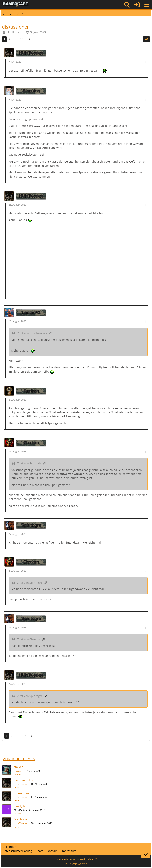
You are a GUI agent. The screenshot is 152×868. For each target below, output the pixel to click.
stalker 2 (19, 767)
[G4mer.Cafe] (15, 5)
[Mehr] (145, 62)
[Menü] (147, 5)
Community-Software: (76, 859)
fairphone (20, 819)
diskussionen (23, 793)
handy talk (21, 806)
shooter (18, 774)
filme (17, 788)
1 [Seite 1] (4, 39)
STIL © (76, 864)
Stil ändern (10, 847)
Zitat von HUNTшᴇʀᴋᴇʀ (32, 333)
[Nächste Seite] (29, 39)
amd (16, 801)
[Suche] (127, 5)
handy (17, 814)
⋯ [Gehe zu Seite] (15, 39)
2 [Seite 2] (9, 39)
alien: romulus (23, 780)
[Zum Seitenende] (146, 855)
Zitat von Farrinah (29, 463)
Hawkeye (19, 771)
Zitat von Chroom (29, 639)
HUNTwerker (15, 32)
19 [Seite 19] (22, 39)
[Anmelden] (137, 5)
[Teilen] (146, 39)
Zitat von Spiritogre (30, 583)
